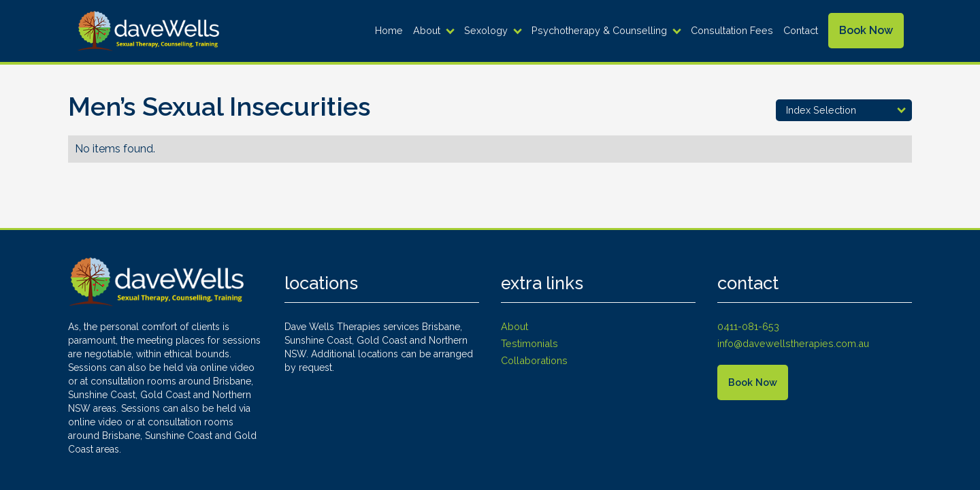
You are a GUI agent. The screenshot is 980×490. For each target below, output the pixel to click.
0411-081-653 (748, 326)
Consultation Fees (732, 30)
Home (389, 30)
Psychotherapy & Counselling (599, 30)
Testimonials (529, 343)
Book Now (866, 30)
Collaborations (534, 360)
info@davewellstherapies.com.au (793, 343)
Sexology (486, 30)
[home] (148, 31)
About (427, 30)
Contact (801, 30)
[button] (435, 31)
